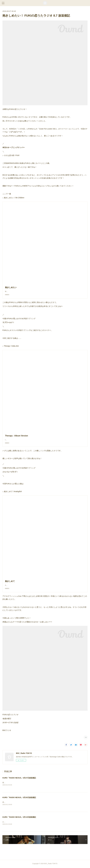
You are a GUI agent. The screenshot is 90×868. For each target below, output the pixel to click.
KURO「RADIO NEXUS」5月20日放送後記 (19, 798)
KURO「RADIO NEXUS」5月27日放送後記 (19, 778)
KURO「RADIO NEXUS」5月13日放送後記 (19, 817)
